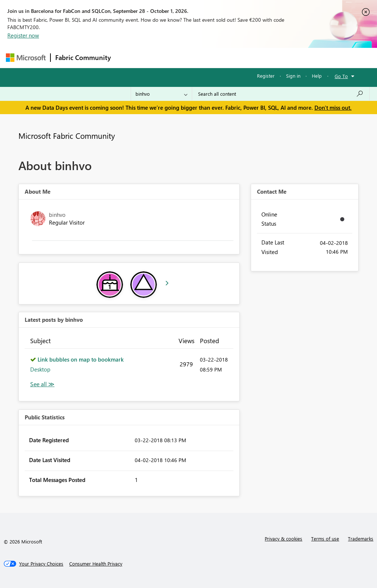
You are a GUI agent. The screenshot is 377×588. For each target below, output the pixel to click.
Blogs (256, 58)
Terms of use (325, 538)
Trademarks (361, 538)
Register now (23, 35)
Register (266, 76)
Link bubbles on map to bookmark (81, 359)
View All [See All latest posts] (42, 384)
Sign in (293, 76)
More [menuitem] (281, 58)
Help (317, 76)
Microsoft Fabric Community (67, 135)
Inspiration (160, 58)
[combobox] (281, 94)
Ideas (190, 58)
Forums (128, 58)
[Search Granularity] (161, 94)
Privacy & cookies (283, 538)
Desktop (40, 369)
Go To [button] (341, 76)
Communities (223, 58)
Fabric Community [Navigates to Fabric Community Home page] (83, 57)
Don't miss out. (333, 108)
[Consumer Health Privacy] (96, 564)
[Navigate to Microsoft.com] (26, 58)
